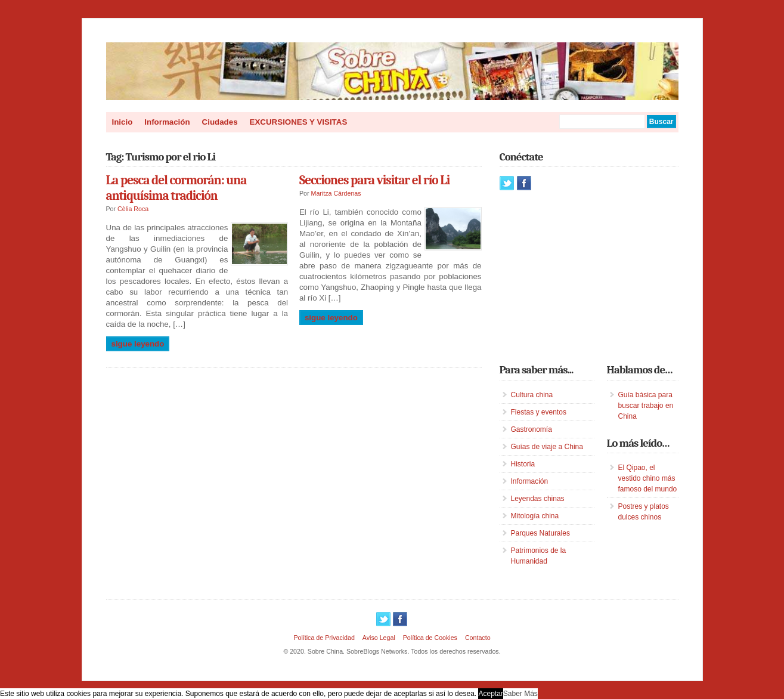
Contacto (478, 638)
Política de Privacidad (324, 638)
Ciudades (220, 122)
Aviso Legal (379, 638)
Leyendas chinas (538, 499)
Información (167, 122)
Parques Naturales (540, 533)
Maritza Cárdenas (336, 193)
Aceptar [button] (490, 694)
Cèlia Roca (133, 209)
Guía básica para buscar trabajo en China (646, 406)
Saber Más (520, 694)
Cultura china (532, 395)
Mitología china (535, 516)
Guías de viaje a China (547, 447)
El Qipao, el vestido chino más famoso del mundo (648, 478)
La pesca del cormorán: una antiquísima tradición (176, 188)
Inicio (123, 122)
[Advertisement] (589, 277)
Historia (523, 464)
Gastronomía (532, 429)
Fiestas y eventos (539, 412)
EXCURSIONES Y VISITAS (299, 122)
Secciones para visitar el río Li (374, 180)
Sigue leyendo (138, 344)
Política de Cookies (430, 638)
